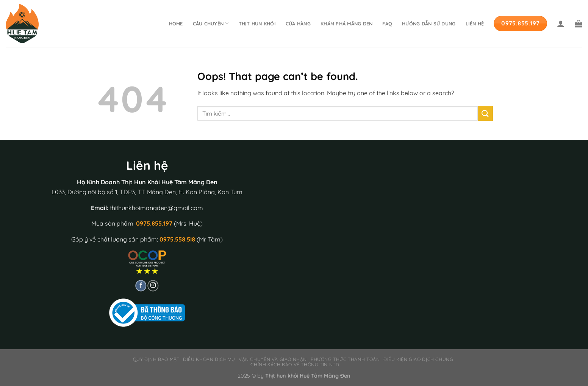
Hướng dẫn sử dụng (429, 24)
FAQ (387, 24)
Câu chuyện (211, 23)
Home (176, 24)
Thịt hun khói (257, 24)
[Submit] (485, 113)
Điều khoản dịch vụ (209, 359)
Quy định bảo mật (156, 359)
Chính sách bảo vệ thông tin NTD (295, 365)
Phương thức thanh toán (345, 359)
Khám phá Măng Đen (346, 24)
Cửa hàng (298, 24)
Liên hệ (475, 24)
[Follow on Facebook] (141, 286)
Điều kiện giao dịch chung (418, 359)
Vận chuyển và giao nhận (273, 359)
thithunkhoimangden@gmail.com (156, 208)
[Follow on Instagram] (153, 286)
